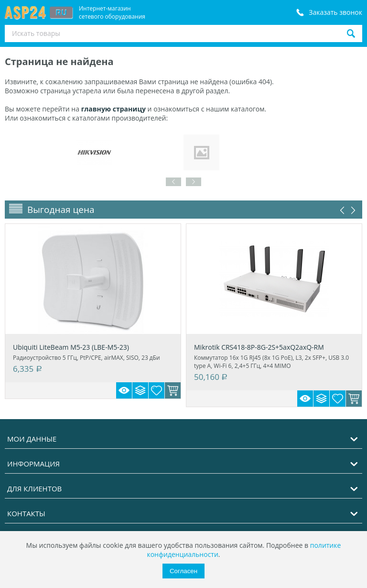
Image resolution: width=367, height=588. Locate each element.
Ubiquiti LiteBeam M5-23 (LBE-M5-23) (71, 347)
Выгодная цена (61, 210)
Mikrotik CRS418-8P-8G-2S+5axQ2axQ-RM (259, 347)
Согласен (183, 571)
